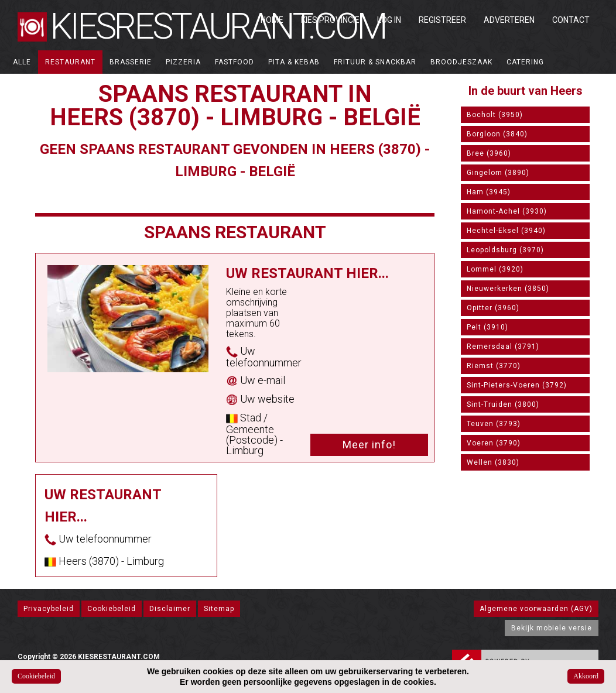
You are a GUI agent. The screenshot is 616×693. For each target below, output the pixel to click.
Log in (389, 20)
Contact (571, 20)
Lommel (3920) (495, 269)
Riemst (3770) (494, 366)
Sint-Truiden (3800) (503, 404)
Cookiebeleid (112, 609)
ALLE (22, 62)
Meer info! (369, 445)
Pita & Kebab (294, 62)
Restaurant (70, 62)
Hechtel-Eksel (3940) (506, 231)
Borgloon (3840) (497, 134)
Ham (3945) (489, 192)
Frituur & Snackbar (375, 62)
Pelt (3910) (487, 327)
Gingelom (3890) (498, 173)
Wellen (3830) (493, 462)
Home (272, 20)
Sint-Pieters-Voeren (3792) (517, 385)
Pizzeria (183, 62)
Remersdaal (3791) (503, 346)
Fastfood (235, 62)
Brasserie (131, 62)
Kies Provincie (330, 20)
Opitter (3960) (493, 308)
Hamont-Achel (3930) (507, 211)
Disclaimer (170, 609)
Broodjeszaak (461, 62)
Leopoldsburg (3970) (505, 250)
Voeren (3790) (494, 443)
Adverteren (509, 20)
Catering (525, 62)
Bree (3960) (489, 153)
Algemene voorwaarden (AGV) (536, 609)
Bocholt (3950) (495, 115)
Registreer (442, 20)
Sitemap (219, 609)
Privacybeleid (49, 609)
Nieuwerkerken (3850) (508, 289)
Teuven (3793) (494, 424)
